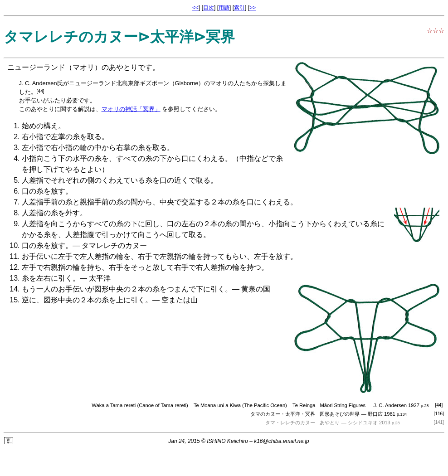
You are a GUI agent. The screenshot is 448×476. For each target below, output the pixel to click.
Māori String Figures (343, 405)
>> (253, 8)
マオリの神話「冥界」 (131, 109)
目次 (209, 8)
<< (195, 8)
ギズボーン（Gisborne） (172, 83)
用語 (224, 8)
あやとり (330, 423)
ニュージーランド (36, 67)
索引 (239, 8)
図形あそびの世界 (340, 414)
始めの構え (40, 126)
